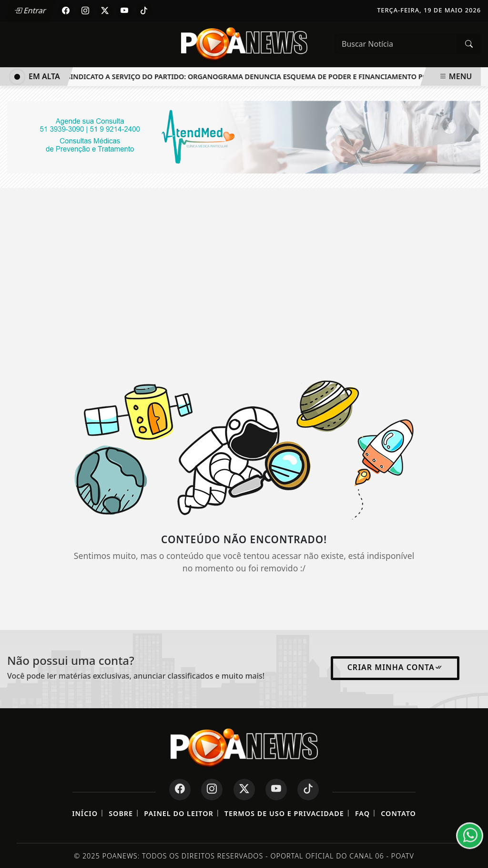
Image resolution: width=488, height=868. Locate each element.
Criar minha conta (395, 667)
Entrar (30, 10)
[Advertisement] (244, 274)
